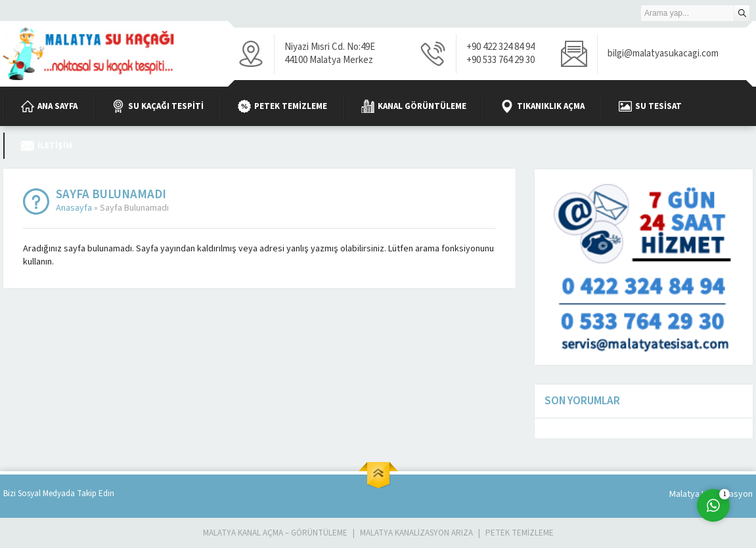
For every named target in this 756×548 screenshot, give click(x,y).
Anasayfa (74, 208)
